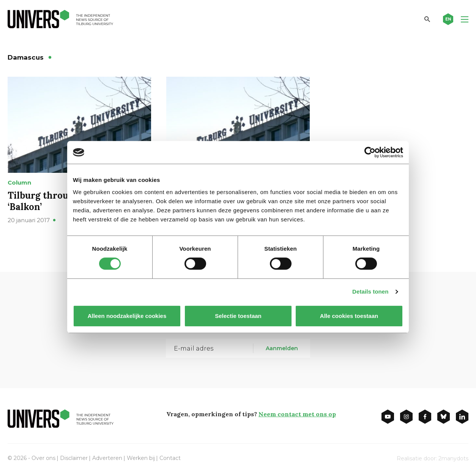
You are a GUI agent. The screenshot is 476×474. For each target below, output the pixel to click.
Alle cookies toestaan (349, 316)
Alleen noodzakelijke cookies (127, 316)
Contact (170, 458)
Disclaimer (74, 458)
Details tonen (370, 292)
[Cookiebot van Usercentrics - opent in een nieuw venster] (370, 152)
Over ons (43, 458)
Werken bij (141, 458)
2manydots (453, 458)
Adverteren (107, 458)
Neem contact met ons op (297, 414)
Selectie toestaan (238, 316)
